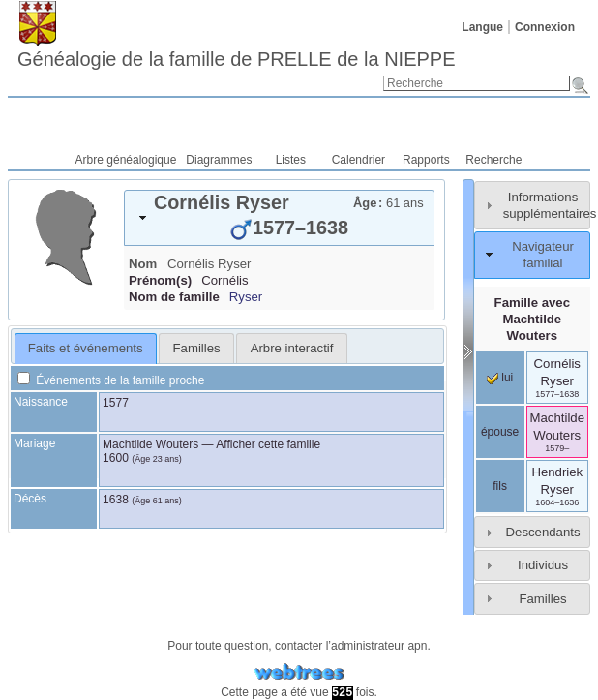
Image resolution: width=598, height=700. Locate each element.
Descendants (543, 532)
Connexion (545, 27)
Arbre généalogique (126, 160)
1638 (116, 500)
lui (500, 378)
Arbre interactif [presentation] (292, 348)
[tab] (279, 218)
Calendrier (359, 160)
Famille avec (532, 319)
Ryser (246, 297)
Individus (543, 565)
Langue (482, 27)
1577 (116, 403)
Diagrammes (219, 160)
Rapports (426, 160)
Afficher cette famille (268, 444)
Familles (542, 599)
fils (500, 486)
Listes (291, 160)
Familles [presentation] (197, 348)
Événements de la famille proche (111, 380)
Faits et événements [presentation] (86, 348)
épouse (500, 432)
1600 (116, 458)
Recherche (493, 160)
